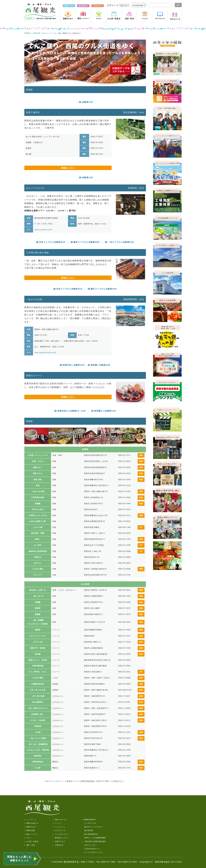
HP (141, 527)
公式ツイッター (89, 845)
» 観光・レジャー (31, 834)
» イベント (57, 823)
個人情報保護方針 (90, 834)
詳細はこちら (68, 168)
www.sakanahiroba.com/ (45, 353)
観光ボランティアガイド (92, 827)
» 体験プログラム (60, 820)
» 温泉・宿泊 (30, 845)
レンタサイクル (89, 823)
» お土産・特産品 (31, 841)
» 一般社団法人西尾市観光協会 (94, 841)
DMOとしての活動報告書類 (94, 838)
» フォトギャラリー (61, 834)
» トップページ (30, 820)
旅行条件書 (87, 830)
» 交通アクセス (59, 841)
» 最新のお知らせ (31, 823)
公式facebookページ (91, 849)
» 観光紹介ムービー (61, 838)
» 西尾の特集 (30, 830)
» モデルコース (59, 830)
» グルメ (28, 838)
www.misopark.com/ (43, 230)
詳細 (141, 455)
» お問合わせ (58, 845)
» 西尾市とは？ (30, 827)
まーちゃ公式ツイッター (92, 852)
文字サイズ (113, 5)
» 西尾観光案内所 (89, 820)
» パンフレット (59, 827)
